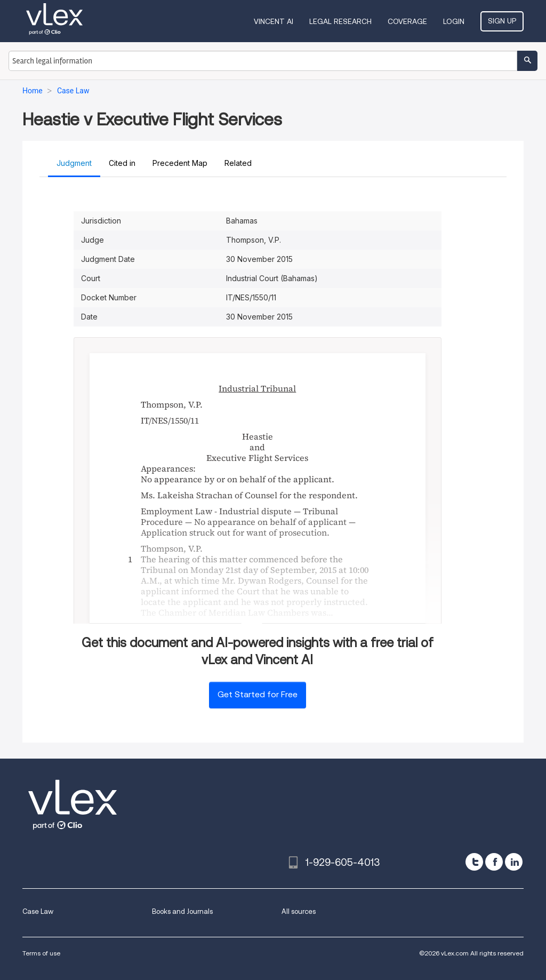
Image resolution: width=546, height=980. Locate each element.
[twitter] (474, 862)
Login (454, 21)
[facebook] (494, 862)
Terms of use (41, 953)
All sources (299, 911)
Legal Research (340, 21)
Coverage (407, 21)
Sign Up (502, 21)
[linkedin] (514, 862)
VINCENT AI (274, 21)
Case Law (38, 911)
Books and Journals (182, 911)
